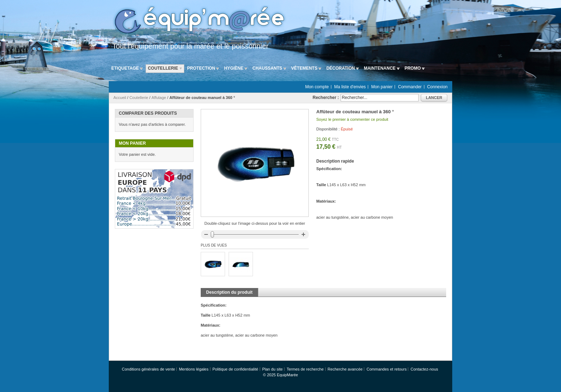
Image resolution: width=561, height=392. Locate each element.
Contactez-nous (424, 369)
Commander (410, 87)
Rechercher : (326, 98)
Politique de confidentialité (235, 369)
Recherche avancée (345, 369)
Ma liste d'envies (350, 87)
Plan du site (272, 369)
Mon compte (317, 87)
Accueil (120, 98)
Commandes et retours (387, 369)
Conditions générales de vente (148, 369)
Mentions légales (194, 369)
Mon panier (382, 87)
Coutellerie (139, 98)
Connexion (437, 87)
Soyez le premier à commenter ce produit (352, 119)
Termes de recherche (305, 369)
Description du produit (229, 292)
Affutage (159, 98)
